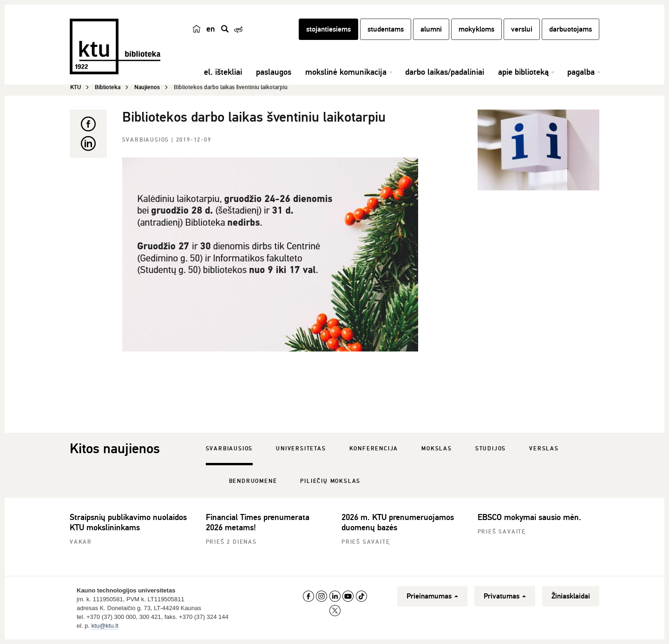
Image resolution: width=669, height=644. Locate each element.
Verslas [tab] (544, 449)
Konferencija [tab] (374, 449)
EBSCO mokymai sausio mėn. (529, 517)
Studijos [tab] (491, 449)
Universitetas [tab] (301, 449)
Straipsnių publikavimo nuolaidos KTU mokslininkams (128, 522)
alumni (431, 29)
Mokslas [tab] (437, 449)
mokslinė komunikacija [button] (346, 72)
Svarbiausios (147, 140)
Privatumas (505, 596)
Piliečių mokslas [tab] (330, 481)
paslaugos (274, 72)
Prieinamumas (432, 596)
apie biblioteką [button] (523, 72)
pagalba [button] (581, 72)
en (211, 29)
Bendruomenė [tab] (253, 481)
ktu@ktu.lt (105, 626)
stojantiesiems (328, 29)
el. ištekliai (223, 72)
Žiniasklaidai (571, 596)
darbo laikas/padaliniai (445, 72)
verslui (522, 29)
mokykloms (476, 29)
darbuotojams (571, 29)
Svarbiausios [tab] (230, 449)
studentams (386, 29)
